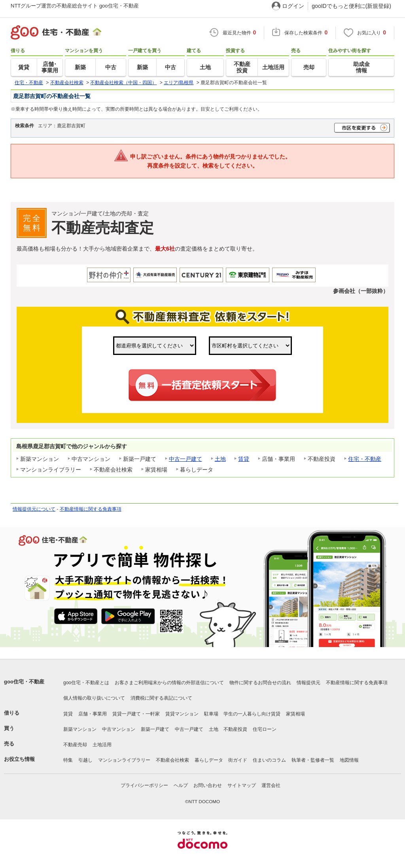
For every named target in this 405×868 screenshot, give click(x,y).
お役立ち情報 (19, 759)
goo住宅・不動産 (24, 682)
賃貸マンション (182, 714)
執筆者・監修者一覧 (313, 760)
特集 (68, 760)
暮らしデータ (209, 760)
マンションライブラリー (124, 760)
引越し (85, 760)
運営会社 (271, 785)
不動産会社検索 (172, 760)
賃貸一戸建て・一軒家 (136, 714)
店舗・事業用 (93, 714)
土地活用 (102, 745)
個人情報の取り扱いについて (94, 698)
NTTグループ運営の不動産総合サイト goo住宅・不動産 (75, 6)
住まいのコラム (269, 760)
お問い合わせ (208, 785)
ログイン (293, 6)
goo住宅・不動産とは (86, 683)
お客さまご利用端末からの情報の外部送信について (169, 683)
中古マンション (119, 729)
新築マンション (80, 729)
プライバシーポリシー (144, 785)
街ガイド (238, 760)
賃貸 (244, 459)
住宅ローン (265, 729)
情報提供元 (308, 683)
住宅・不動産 (365, 459)
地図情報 (349, 760)
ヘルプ (181, 785)
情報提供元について (34, 509)
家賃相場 (295, 714)
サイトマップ (242, 785)
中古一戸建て (185, 459)
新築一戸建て (155, 729)
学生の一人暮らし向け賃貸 (252, 714)
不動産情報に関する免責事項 (91, 509)
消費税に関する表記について (161, 698)
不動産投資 (235, 729)
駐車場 (211, 714)
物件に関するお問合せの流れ (260, 683)
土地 (220, 459)
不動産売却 (75, 745)
